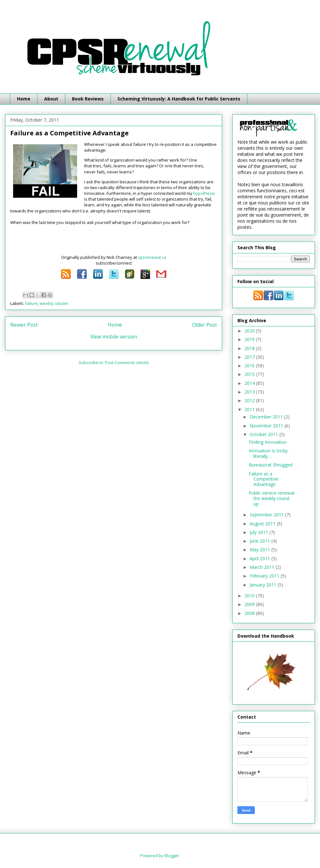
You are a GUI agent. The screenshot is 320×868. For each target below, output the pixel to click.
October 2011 (264, 434)
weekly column (54, 303)
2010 (250, 596)
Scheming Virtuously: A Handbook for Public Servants (179, 99)
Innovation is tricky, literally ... (269, 453)
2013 (250, 392)
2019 (250, 339)
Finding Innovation (268, 442)
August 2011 (263, 524)
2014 (250, 383)
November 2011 (267, 426)
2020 (250, 331)
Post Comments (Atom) (127, 362)
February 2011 (265, 576)
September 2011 (267, 515)
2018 (250, 348)
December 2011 (267, 417)
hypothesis (204, 193)
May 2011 (260, 549)
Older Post (204, 325)
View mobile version (114, 337)
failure (31, 303)
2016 (250, 366)
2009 (250, 604)
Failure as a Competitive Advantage (264, 479)
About (51, 99)
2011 (250, 409)
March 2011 (263, 567)
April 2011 (260, 558)
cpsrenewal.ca (152, 257)
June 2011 (260, 541)
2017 (250, 357)
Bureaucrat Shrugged (271, 465)
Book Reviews (88, 99)
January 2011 (264, 585)
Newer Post (24, 325)
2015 (250, 374)
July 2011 (260, 532)
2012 (250, 400)
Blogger (172, 856)
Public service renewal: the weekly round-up (272, 498)
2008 (250, 613)
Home (24, 99)
